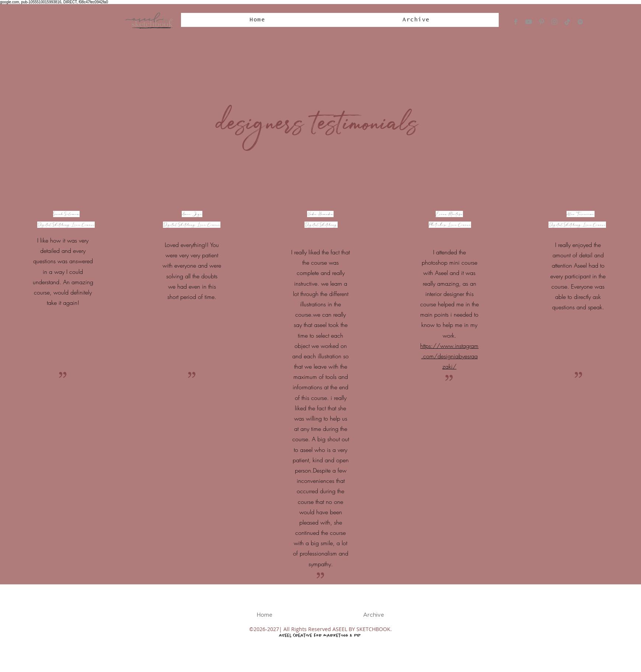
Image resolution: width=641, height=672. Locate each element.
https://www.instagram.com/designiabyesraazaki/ (449, 356)
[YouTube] (529, 22)
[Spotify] (580, 22)
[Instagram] (554, 22)
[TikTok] (567, 22)
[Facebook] (516, 22)
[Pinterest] (541, 22)
